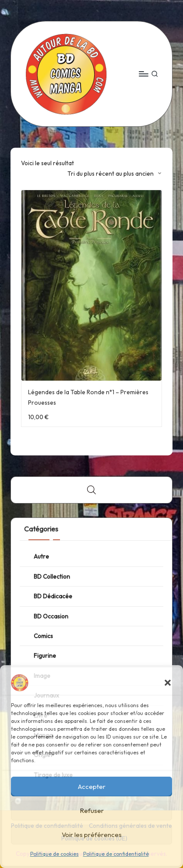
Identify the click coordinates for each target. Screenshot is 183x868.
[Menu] (143, 74)
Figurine (45, 656)
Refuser (92, 811)
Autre (41, 556)
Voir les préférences (92, 835)
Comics (43, 636)
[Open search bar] (91, 490)
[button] (168, 683)
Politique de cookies (55, 854)
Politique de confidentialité (116, 854)
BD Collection (52, 576)
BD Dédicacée (53, 596)
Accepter (92, 786)
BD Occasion (51, 616)
